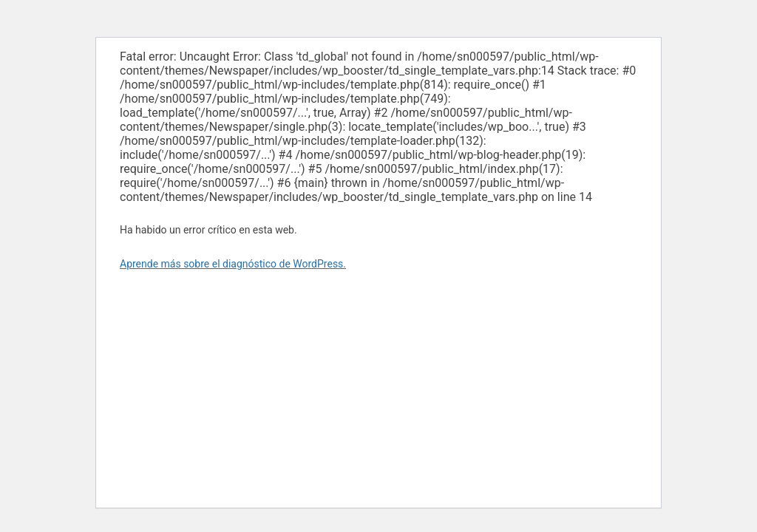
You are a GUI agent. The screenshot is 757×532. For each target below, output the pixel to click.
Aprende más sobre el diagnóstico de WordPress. (233, 264)
